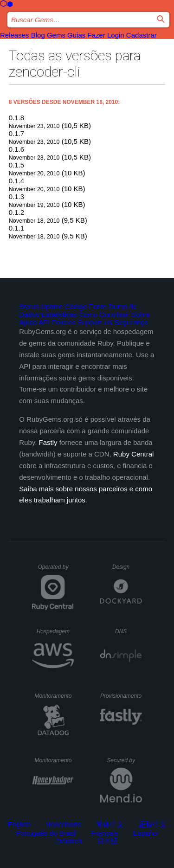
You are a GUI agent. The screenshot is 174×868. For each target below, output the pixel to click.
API (44, 322)
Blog (38, 35)
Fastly (48, 442)
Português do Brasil (46, 833)
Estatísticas (59, 314)
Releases (15, 35)
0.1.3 (16, 196)
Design (127, 567)
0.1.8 (16, 118)
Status (29, 306)
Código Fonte (86, 306)
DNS (129, 631)
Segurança (131, 322)
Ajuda (28, 322)
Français (105, 833)
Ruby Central (134, 454)
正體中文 (153, 824)
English (19, 824)
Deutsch (69, 841)
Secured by (124, 760)
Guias (76, 35)
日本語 (107, 841)
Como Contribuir (104, 314)
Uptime (52, 306)
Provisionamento (121, 696)
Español (146, 833)
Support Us (95, 322)
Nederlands (63, 824)
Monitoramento (54, 696)
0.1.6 (16, 149)
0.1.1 (16, 228)
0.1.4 (16, 181)
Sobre (141, 314)
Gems (56, 35)
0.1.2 (16, 212)
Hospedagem (55, 631)
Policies (64, 322)
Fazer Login (106, 35)
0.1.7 (16, 133)
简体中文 (110, 824)
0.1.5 (16, 165)
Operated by (56, 570)
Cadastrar (142, 35)
